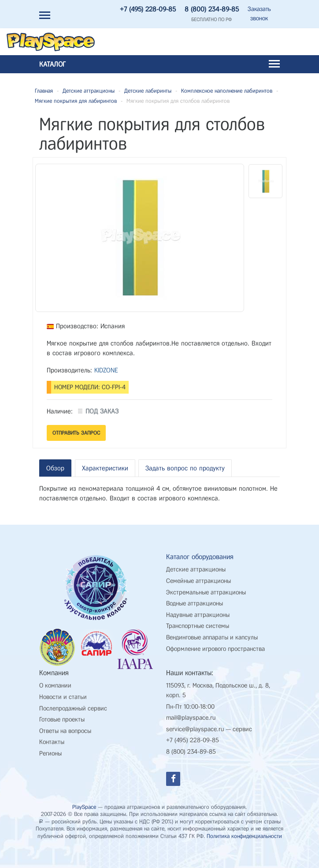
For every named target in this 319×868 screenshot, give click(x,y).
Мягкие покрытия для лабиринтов (76, 101)
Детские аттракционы (89, 91)
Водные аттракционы (195, 597)
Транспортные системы (198, 619)
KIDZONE (106, 370)
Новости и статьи (63, 690)
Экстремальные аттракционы (206, 585)
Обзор (55, 468)
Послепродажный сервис (73, 701)
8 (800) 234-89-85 (212, 9)
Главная (44, 91)
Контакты (52, 735)
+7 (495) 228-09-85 (148, 9)
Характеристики (105, 468)
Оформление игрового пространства (215, 642)
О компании (55, 679)
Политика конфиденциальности (244, 829)
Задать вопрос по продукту (185, 468)
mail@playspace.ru (191, 711)
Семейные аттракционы (198, 574)
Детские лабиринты (148, 91)
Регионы (50, 747)
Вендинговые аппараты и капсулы (212, 631)
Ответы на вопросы (65, 724)
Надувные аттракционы (198, 608)
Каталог (159, 64)
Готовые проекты (62, 713)
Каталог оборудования (200, 550)
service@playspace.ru (195, 722)
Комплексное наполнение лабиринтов (227, 91)
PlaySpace (84, 800)
